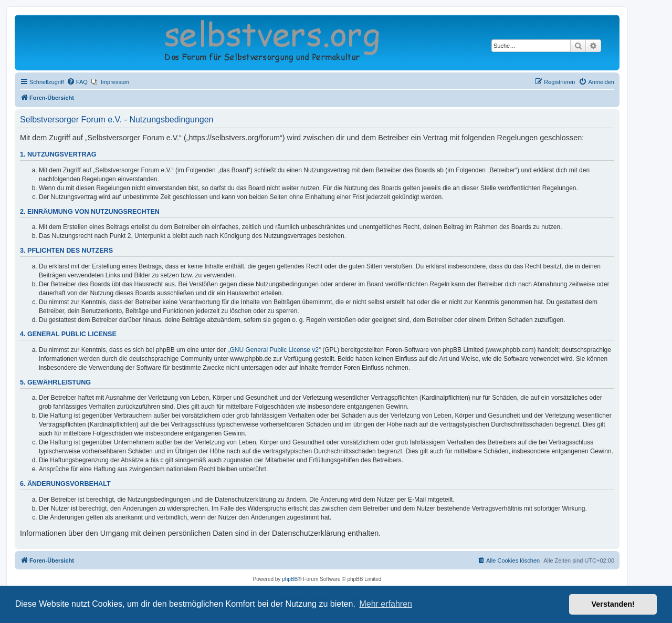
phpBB (290, 579)
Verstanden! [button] (613, 604)
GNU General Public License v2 (274, 350)
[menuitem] (77, 82)
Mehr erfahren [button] (386, 604)
